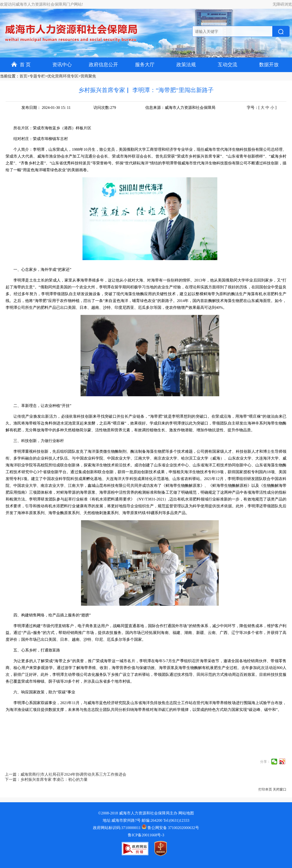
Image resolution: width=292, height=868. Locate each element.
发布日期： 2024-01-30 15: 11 (46, 108)
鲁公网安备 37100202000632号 (170, 828)
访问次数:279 (105, 108)
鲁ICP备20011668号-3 (146, 835)
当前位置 (8, 76)
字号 (251, 108)
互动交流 (228, 65)
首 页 (21, 65)
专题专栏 (37, 76)
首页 (23, 76)
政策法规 (186, 65)
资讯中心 (62, 65)
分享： (265, 762)
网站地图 (186, 813)
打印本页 (265, 789)
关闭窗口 (280, 789)
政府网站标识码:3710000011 (117, 828)
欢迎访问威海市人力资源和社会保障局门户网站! (41, 4)
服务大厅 (145, 65)
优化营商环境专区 (63, 76)
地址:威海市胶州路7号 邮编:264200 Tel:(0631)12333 (146, 820)
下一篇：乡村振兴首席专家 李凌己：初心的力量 (46, 779)
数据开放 (269, 65)
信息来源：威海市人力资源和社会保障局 (180, 108)
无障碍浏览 (282, 4)
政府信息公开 (103, 65)
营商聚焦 (88, 76)
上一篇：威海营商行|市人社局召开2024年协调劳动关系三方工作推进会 (66, 774)
